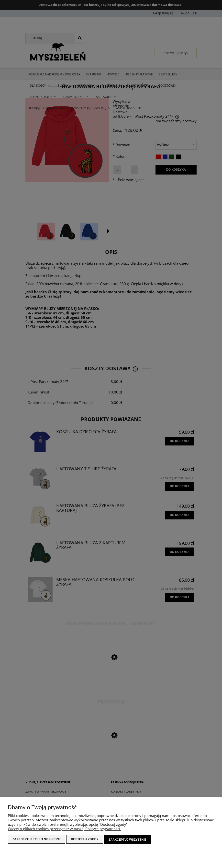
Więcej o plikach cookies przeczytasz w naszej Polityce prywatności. (64, 830)
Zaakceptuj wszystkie (127, 840)
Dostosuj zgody (85, 840)
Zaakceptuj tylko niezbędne (37, 840)
